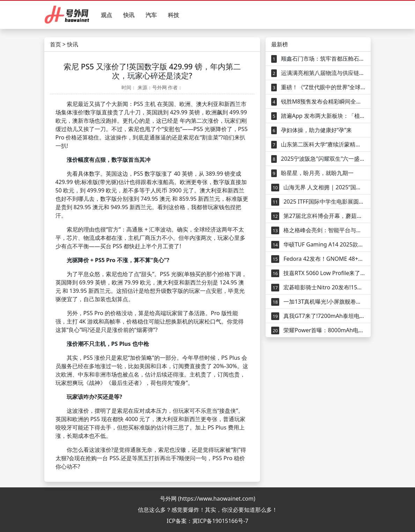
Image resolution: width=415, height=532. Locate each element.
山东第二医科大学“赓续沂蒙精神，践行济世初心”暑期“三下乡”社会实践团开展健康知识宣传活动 (318, 145)
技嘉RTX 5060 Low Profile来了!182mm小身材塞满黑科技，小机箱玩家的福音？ (318, 273)
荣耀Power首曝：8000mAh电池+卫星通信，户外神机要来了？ (318, 330)
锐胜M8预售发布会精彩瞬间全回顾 (318, 102)
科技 (173, 15)
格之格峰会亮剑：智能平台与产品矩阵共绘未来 (318, 230)
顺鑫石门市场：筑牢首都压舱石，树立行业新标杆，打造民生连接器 (318, 59)
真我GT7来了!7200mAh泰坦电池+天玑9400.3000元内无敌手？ (318, 316)
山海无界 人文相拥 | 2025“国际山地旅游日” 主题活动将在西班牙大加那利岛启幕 (318, 187)
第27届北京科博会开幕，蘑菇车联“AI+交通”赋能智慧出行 (318, 216)
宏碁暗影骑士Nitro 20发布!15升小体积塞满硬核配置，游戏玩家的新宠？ (318, 287)
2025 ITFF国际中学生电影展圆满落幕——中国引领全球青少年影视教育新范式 (318, 202)
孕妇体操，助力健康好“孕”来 (312, 130)
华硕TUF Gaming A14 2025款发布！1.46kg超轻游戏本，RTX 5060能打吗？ (318, 245)
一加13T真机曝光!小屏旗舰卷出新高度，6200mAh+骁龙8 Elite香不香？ (318, 302)
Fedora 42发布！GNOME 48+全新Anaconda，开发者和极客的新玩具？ (318, 259)
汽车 (151, 15)
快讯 (129, 15)
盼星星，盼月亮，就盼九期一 (312, 173)
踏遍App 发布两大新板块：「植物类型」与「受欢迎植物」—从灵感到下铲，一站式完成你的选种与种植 (318, 116)
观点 (106, 15)
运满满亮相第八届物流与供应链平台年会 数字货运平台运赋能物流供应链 (318, 73)
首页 (55, 44)
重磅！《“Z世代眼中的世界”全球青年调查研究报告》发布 (318, 87)
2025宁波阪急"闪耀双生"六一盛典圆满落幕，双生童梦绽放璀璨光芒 (318, 159)
